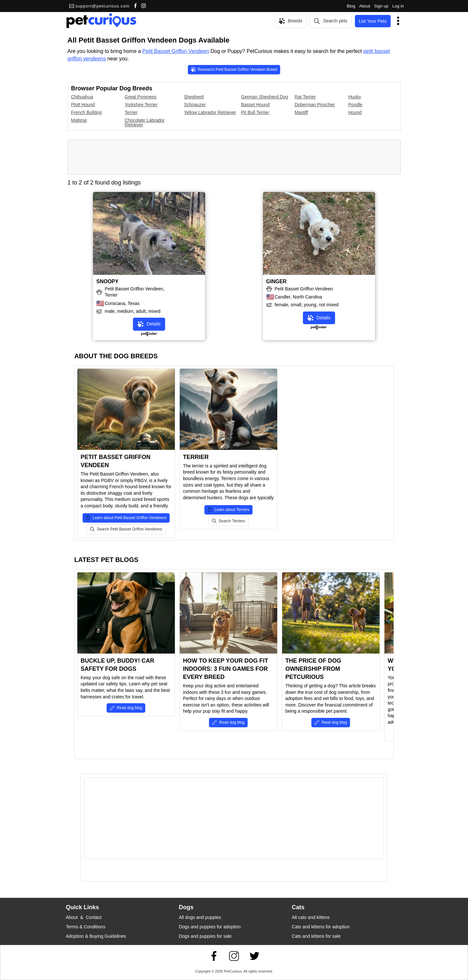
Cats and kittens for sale (316, 936)
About (365, 6)
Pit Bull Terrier (255, 112)
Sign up (381, 6)
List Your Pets (373, 21)
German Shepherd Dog (265, 97)
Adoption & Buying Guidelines (96, 936)
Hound (355, 112)
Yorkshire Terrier (141, 105)
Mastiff (301, 112)
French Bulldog (86, 112)
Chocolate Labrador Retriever (145, 122)
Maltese (79, 120)
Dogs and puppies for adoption (210, 927)
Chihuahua (82, 97)
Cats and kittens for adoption (321, 927)
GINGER (276, 281)
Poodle (356, 105)
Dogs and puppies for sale (205, 936)
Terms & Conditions (86, 927)
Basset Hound (255, 105)
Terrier (131, 112)
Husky (355, 97)
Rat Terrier (305, 97)
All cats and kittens (311, 917)
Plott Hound (83, 105)
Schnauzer (195, 105)
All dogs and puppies (200, 917)
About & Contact (84, 917)
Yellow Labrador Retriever (210, 112)
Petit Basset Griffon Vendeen (176, 51)
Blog (351, 6)
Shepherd (194, 97)
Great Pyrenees (141, 97)
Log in (398, 6)
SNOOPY (107, 281)
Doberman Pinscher (315, 105)
